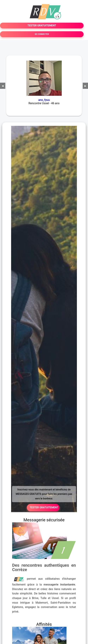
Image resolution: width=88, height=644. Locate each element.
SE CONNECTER (42, 34)
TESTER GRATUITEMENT (42, 26)
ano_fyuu (44, 100)
